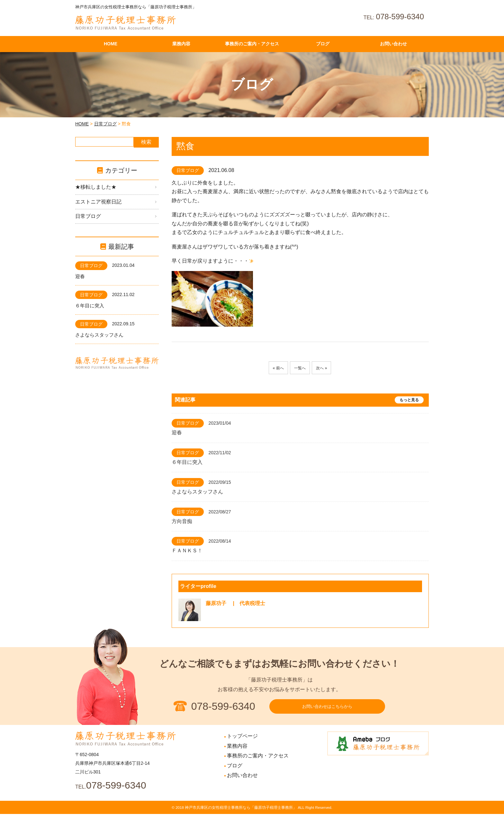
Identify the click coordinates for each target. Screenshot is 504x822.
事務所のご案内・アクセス (258, 764)
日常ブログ (105, 124)
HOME (82, 124)
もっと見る (409, 400)
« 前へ (274, 368)
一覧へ (300, 368)
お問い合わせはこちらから (327, 710)
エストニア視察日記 (98, 202)
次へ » (325, 368)
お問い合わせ (242, 783)
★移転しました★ (96, 187)
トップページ (242, 744)
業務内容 (237, 754)
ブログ (235, 774)
